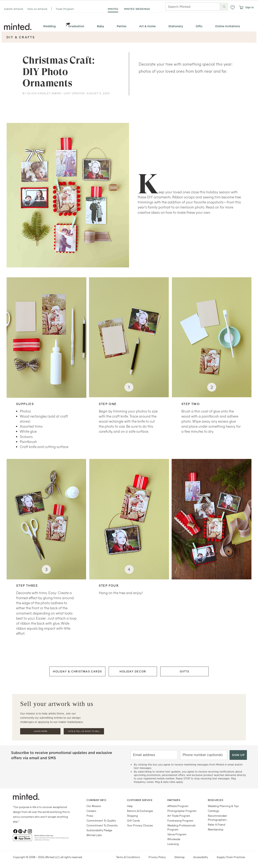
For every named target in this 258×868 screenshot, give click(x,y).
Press (90, 816)
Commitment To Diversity (102, 825)
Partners (174, 800)
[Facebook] (15, 831)
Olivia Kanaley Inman (44, 93)
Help (130, 806)
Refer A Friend (216, 825)
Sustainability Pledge (99, 830)
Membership (216, 829)
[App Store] (22, 839)
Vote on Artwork (37, 9)
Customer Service (140, 800)
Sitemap (179, 857)
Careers (91, 811)
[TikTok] (25, 831)
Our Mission (94, 806)
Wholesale (174, 839)
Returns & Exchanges (140, 811)
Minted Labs (94, 835)
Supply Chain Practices (231, 857)
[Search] (187, 7)
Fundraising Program (180, 820)
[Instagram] (30, 831)
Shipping (132, 816)
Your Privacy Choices (140, 825)
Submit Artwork (14, 9)
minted (113, 9)
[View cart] (241, 7)
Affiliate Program (178, 806)
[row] (129, 68)
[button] (233, 7)
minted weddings (137, 9)
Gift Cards (133, 820)
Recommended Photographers (217, 818)
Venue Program (177, 834)
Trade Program (65, 9)
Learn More (40, 731)
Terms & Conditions (128, 857)
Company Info (96, 800)
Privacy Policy (157, 857)
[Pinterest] (20, 831)
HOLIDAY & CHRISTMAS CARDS (77, 671)
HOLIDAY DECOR (133, 671)
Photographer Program (182, 811)
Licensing (173, 844)
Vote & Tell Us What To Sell (84, 731)
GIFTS (185, 671)
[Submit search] (224, 7)
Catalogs (213, 811)
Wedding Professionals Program (181, 827)
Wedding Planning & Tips (223, 806)
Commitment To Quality (101, 820)
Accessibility (201, 857)
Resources (216, 800)
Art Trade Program (179, 816)
